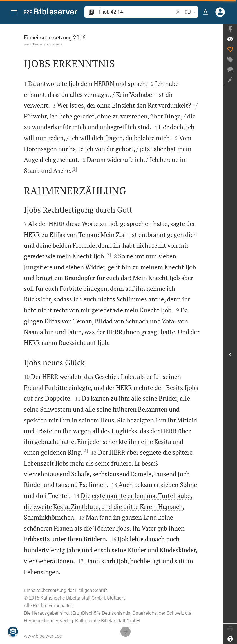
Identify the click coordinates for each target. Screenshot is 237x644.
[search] (137, 12)
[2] (108, 254)
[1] (74, 169)
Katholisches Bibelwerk (46, 44)
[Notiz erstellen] (230, 80)
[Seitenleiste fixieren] (230, 29)
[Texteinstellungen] (205, 12)
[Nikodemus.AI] (13, 632)
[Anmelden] (220, 12)
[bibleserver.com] (51, 13)
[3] (85, 450)
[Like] (230, 49)
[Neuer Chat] (230, 70)
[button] (14, 12)
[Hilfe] (230, 639)
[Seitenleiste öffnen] (230, 354)
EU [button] (191, 12)
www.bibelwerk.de (43, 636)
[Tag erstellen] (230, 59)
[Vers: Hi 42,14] (230, 39)
